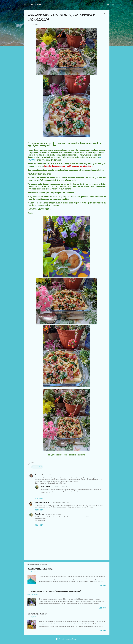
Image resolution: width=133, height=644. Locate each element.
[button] (104, 14)
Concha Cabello (40, 475)
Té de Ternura (35, 5)
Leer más (102, 586)
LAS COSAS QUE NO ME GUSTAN (40, 569)
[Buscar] (108, 5)
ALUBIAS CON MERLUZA (37, 614)
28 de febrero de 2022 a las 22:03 (60, 502)
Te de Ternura (45, 486)
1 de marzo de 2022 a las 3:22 (53, 514)
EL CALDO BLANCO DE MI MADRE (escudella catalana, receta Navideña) (54, 591)
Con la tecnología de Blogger (66, 639)
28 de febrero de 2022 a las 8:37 (55, 475)
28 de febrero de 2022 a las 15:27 (59, 486)
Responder (39, 498)
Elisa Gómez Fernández (43, 502)
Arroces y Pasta (37, 467)
